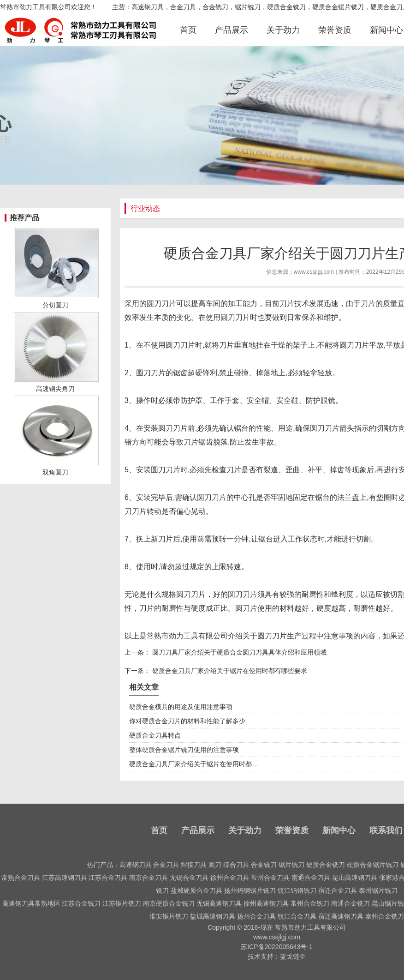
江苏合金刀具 (108, 878)
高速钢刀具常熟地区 (31, 903)
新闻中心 (386, 30)
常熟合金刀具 (21, 878)
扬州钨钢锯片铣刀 (250, 890)
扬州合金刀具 (256, 916)
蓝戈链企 (293, 956)
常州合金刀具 (270, 878)
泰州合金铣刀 (385, 916)
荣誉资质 (335, 30)
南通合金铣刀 (351, 903)
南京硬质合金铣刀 (169, 903)
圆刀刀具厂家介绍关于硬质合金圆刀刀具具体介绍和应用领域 (238, 652)
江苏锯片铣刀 (122, 903)
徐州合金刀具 (230, 878)
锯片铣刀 (291, 865)
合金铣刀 (264, 865)
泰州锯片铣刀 (378, 890)
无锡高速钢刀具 (219, 903)
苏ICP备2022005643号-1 (277, 947)
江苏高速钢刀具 (65, 878)
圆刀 (215, 865)
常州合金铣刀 (310, 903)
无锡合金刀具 (189, 878)
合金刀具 (166, 865)
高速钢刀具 (136, 865)
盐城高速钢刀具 (213, 916)
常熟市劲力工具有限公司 (187, 636)
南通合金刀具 (311, 878)
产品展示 (232, 30)
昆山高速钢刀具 (355, 878)
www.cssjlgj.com (314, 272)
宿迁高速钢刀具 (341, 916)
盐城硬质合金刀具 (196, 890)
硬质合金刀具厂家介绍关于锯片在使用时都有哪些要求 (229, 671)
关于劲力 (283, 30)
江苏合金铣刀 (81, 903)
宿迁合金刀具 (338, 890)
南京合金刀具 (149, 878)
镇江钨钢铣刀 (297, 890)
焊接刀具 (194, 865)
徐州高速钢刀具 (266, 903)
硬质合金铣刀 (326, 865)
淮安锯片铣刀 (169, 916)
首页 (188, 30)
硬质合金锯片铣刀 (373, 865)
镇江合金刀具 (297, 916)
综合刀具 (236, 865)
